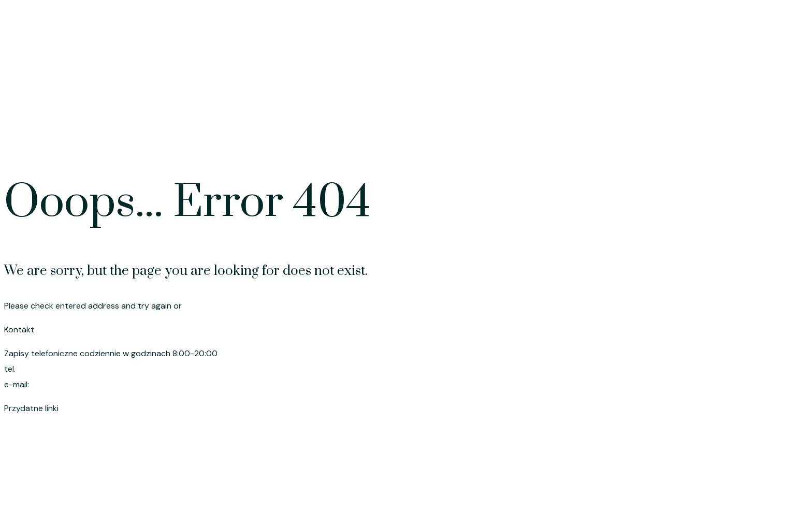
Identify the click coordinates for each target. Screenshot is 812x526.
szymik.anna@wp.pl (69, 384)
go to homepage (216, 306)
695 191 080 (41, 369)
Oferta (578, 133)
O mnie (732, 133)
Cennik (625, 133)
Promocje (678, 133)
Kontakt (782, 133)
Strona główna (515, 133)
